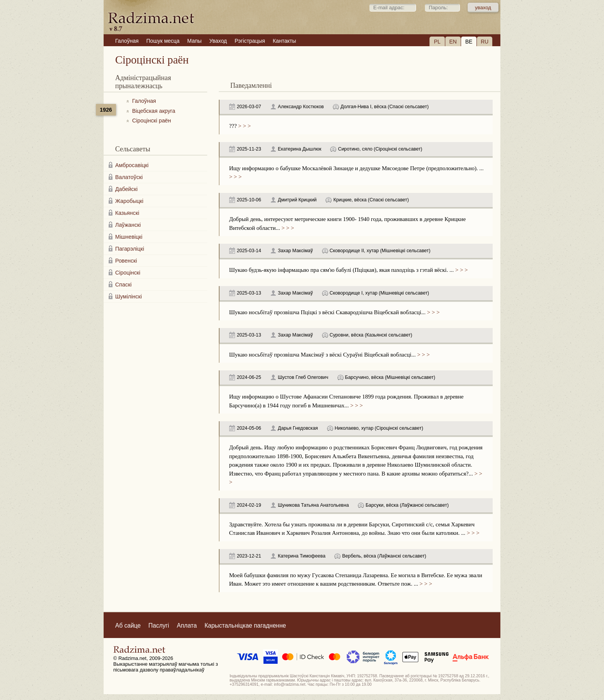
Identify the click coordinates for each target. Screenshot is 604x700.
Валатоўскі (129, 177)
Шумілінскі (128, 296)
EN (453, 42)
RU (485, 42)
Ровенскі (126, 261)
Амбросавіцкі (132, 165)
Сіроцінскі (128, 273)
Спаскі (123, 285)
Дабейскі (126, 189)
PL (437, 42)
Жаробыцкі (129, 201)
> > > (244, 126)
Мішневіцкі (129, 237)
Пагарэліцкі (130, 249)
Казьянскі (127, 213)
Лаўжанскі (128, 225)
